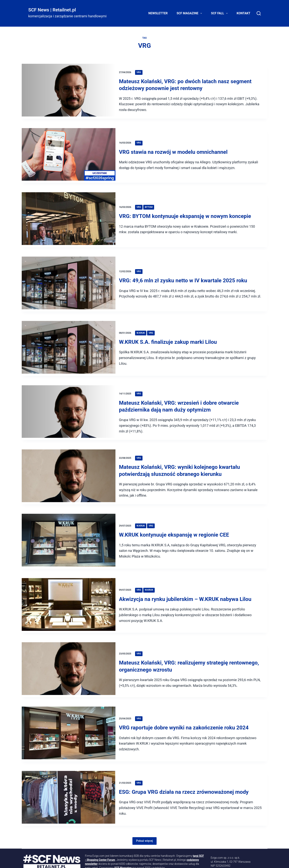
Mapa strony (179, 862)
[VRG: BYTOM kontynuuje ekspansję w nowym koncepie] (69, 216)
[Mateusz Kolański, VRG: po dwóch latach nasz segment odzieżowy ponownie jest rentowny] (69, 91)
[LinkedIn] (61, 862)
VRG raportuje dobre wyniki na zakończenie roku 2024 (186, 711)
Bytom (151, 204)
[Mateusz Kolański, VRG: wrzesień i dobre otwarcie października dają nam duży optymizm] (69, 404)
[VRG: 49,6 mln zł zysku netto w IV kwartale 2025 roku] (69, 278)
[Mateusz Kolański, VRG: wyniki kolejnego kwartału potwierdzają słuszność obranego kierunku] (69, 468)
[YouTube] (82, 862)
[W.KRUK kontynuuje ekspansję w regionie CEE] (69, 531)
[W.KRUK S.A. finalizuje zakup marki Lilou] (69, 341)
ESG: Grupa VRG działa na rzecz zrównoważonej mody (186, 773)
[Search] (259, 13)
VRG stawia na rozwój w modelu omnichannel (175, 150)
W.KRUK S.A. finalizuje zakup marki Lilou (170, 334)
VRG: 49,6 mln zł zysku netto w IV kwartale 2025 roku (185, 272)
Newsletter (158, 13)
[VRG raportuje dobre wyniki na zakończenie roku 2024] (69, 717)
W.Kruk (143, 325)
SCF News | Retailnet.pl (52, 10)
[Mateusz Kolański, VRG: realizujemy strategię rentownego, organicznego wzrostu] (69, 655)
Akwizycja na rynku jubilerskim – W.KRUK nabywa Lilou (187, 587)
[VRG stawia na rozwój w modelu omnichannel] (69, 154)
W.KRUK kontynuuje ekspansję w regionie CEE (176, 524)
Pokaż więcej (145, 821)
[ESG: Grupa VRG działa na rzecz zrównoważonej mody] (69, 780)
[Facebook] (103, 862)
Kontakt (243, 13)
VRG (141, 72)
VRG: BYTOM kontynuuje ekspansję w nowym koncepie (187, 213)
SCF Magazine (190, 13)
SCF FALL (220, 13)
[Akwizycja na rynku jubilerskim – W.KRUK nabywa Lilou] (69, 593)
